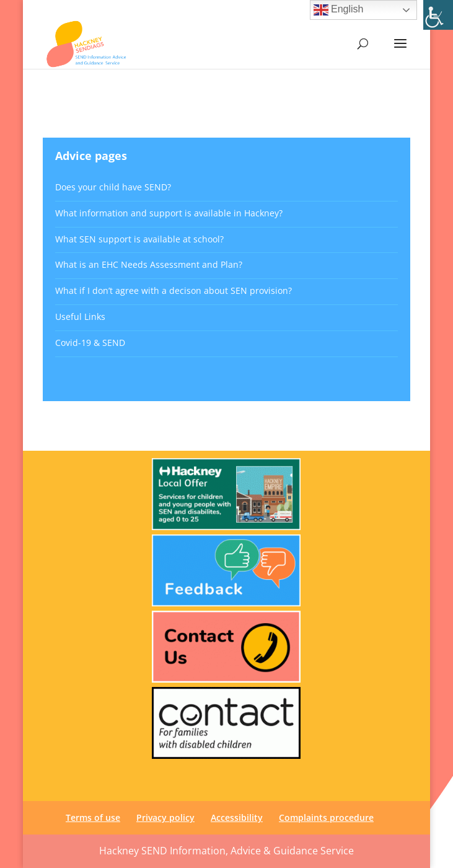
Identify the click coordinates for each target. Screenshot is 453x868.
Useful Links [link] (80, 317)
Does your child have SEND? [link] (113, 187)
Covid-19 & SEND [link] (90, 343)
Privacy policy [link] (165, 817)
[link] (438, 15)
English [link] (339, 10)
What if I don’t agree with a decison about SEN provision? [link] (174, 290)
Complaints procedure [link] (326, 817)
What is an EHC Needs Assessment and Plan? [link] (149, 264)
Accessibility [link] (237, 817)
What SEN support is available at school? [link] (139, 239)
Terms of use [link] (93, 817)
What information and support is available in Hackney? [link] (169, 213)
